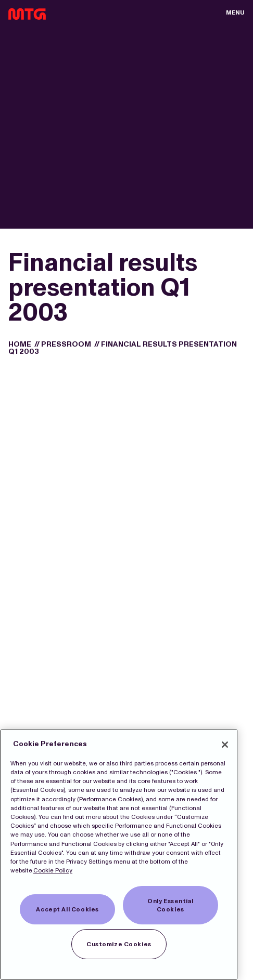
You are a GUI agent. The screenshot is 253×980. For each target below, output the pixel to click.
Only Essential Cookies (170, 905)
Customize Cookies (119, 944)
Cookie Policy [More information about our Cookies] (53, 870)
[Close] (225, 745)
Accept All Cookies (67, 909)
